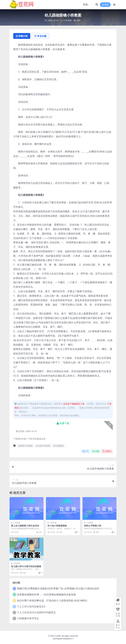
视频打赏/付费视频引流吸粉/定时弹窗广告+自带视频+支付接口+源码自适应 (58, 588)
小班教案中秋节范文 (28, 618)
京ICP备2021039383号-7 (63, 639)
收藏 (96, 451)
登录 (105, 5)
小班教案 (67, 20)
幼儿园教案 (58, 446)
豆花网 (58, 636)
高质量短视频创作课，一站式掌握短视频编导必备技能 (46, 594)
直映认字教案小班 (93, 526)
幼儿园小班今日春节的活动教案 (26, 566)
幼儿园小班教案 (43, 446)
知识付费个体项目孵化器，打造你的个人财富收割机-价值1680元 (52, 600)
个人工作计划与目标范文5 (31, 607)
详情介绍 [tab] (22, 36)
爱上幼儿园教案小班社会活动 (25, 526)
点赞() (107, 451)
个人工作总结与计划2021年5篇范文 (36, 612)
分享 (86, 451)
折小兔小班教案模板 (57, 526)
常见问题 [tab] (40, 36)
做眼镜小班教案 (26, 446)
